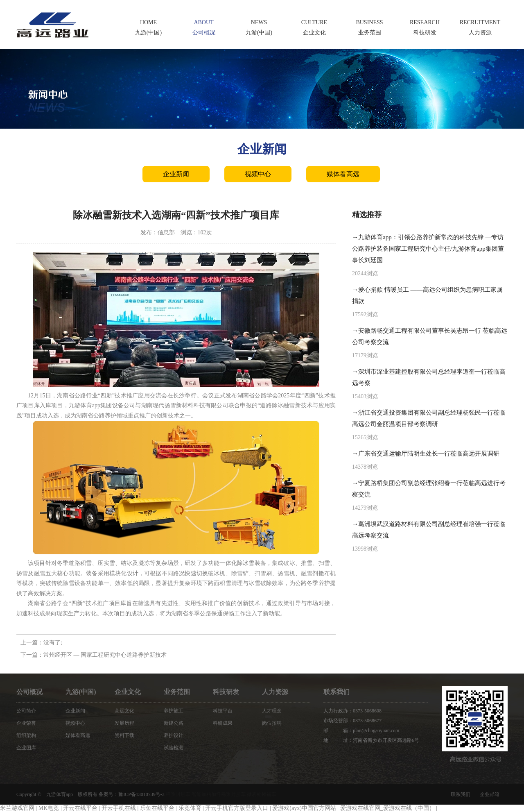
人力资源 (275, 692)
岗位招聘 (272, 723)
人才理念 (272, 711)
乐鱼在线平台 (157, 808)
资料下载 (124, 735)
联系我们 (461, 794)
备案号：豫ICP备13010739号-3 (132, 794)
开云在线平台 (80, 808)
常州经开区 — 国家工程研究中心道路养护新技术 (105, 655)
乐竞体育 (190, 808)
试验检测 (174, 748)
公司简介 (26, 711)
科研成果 (223, 723)
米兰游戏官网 (17, 808)
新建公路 (174, 723)
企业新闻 (176, 174)
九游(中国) (81, 692)
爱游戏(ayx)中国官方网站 (304, 808)
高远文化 (124, 711)
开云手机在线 (119, 808)
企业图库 (26, 748)
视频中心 (258, 174)
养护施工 (174, 711)
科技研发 (226, 692)
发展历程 (124, 723)
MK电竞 (49, 808)
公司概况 (29, 692)
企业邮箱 (490, 794)
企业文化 (128, 692)
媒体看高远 (343, 174)
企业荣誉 (26, 723)
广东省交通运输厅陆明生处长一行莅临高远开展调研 (429, 454)
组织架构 (26, 735)
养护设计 (174, 735)
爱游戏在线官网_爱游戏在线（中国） (387, 808)
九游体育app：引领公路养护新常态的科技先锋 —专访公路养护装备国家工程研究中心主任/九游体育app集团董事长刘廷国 (428, 249)
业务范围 (177, 692)
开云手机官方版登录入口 (237, 808)
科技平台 (223, 711)
